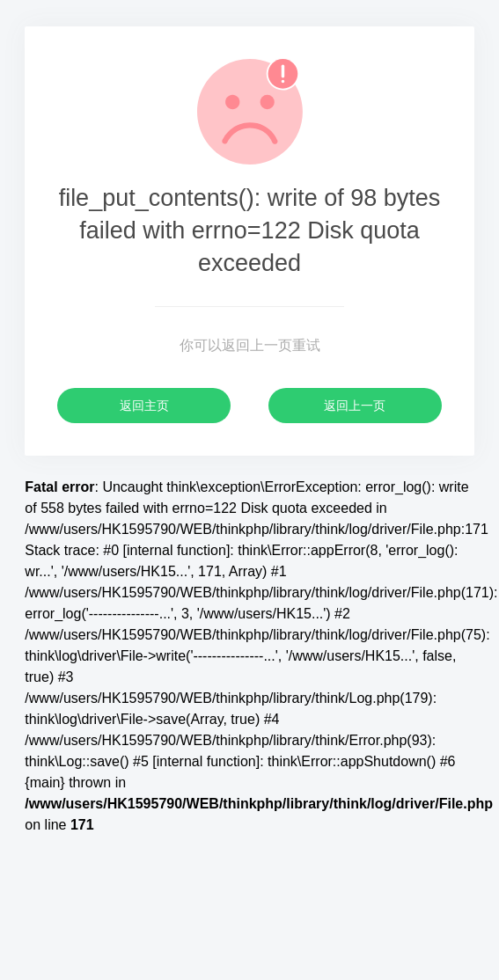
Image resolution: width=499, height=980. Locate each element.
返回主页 (144, 406)
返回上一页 (355, 406)
